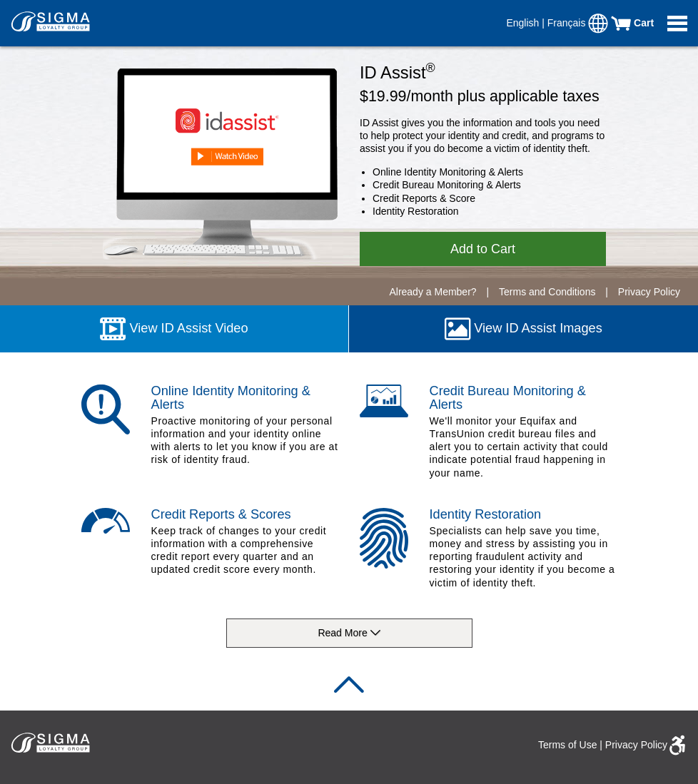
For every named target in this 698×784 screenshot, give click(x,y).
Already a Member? (433, 292)
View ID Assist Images (523, 329)
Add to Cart (483, 249)
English (524, 23)
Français (568, 23)
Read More (349, 633)
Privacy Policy (649, 292)
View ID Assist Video (174, 329)
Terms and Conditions (548, 292)
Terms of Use (567, 745)
